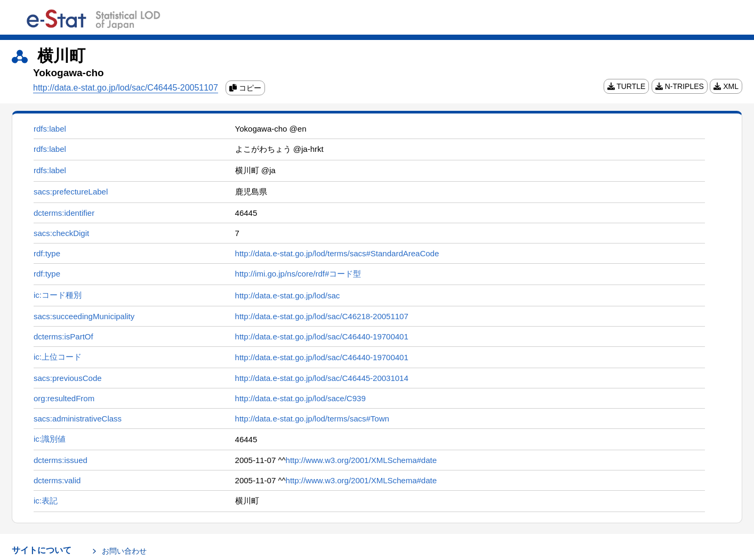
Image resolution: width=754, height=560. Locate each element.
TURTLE (627, 86)
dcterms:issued (61, 460)
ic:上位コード (58, 357)
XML (726, 86)
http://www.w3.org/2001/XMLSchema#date (362, 460)
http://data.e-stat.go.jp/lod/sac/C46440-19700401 (322, 336)
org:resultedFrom (64, 398)
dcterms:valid (57, 480)
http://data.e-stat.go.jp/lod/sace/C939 (300, 398)
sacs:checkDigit (61, 233)
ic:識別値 (50, 439)
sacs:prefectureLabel (71, 192)
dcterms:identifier (64, 213)
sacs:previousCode (68, 378)
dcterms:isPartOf (63, 336)
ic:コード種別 (58, 295)
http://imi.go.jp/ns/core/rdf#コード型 (298, 274)
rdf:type (47, 253)
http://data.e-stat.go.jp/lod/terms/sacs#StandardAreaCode (337, 253)
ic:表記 (46, 501)
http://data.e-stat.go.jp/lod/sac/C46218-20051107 (322, 316)
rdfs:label (50, 129)
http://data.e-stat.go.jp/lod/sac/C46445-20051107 (126, 88)
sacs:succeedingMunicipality (84, 316)
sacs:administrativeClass (78, 419)
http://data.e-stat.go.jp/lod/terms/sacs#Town (312, 419)
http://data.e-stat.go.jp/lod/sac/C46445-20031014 (322, 378)
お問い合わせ (124, 551)
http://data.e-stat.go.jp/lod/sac (288, 295)
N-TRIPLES (680, 86)
